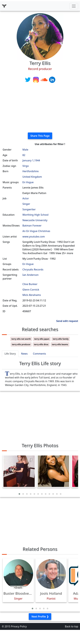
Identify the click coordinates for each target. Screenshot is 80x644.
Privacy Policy (19, 626)
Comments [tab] (39, 354)
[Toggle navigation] (74, 6)
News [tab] (24, 354)
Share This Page (40, 136)
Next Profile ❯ (40, 617)
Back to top (71, 626)
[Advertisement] (40, 108)
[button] (19, 494)
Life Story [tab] (10, 354)
